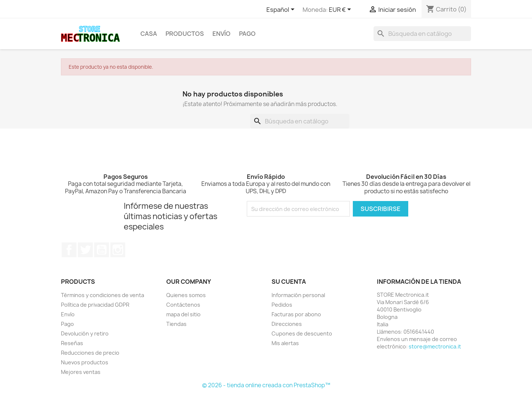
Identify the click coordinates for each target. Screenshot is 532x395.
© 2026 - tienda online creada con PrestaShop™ (266, 385)
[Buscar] (422, 34)
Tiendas (176, 324)
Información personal (298, 295)
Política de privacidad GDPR (95, 305)
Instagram (118, 250)
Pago (247, 34)
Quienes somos (186, 295)
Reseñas (72, 343)
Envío (221, 34)
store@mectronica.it (435, 346)
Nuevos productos (85, 362)
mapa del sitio (183, 314)
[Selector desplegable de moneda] (341, 10)
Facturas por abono (296, 314)
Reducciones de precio (90, 353)
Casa (149, 34)
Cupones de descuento (302, 333)
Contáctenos (183, 305)
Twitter (85, 250)
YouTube (102, 250)
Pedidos (282, 305)
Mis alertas (285, 343)
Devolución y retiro (85, 333)
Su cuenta (289, 282)
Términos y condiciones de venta (103, 295)
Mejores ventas (81, 372)
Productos (185, 34)
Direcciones (287, 324)
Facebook (69, 250)
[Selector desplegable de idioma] (282, 10)
